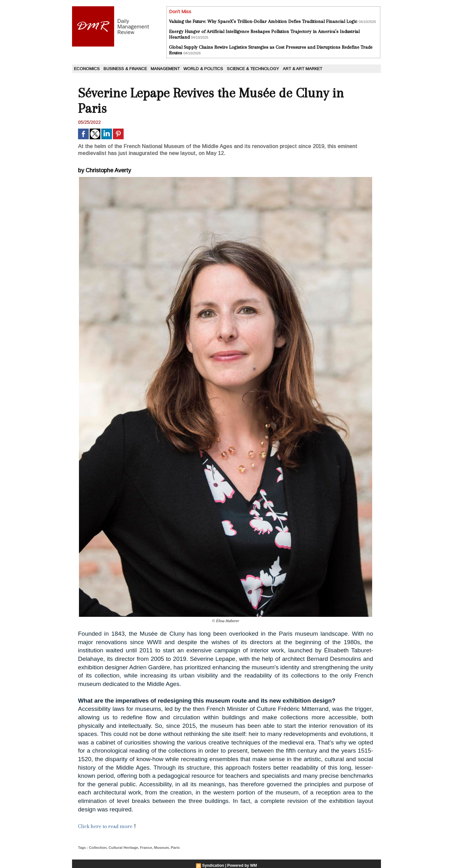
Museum (158, 847)
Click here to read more (107, 826)
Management (165, 69)
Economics (87, 69)
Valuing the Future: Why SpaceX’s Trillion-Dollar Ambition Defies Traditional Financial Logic (263, 21)
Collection (97, 847)
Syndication (214, 865)
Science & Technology (253, 69)
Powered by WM (242, 865)
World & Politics (203, 69)
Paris (171, 847)
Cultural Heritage (122, 847)
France (143, 847)
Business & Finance (125, 69)
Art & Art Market (302, 69)
